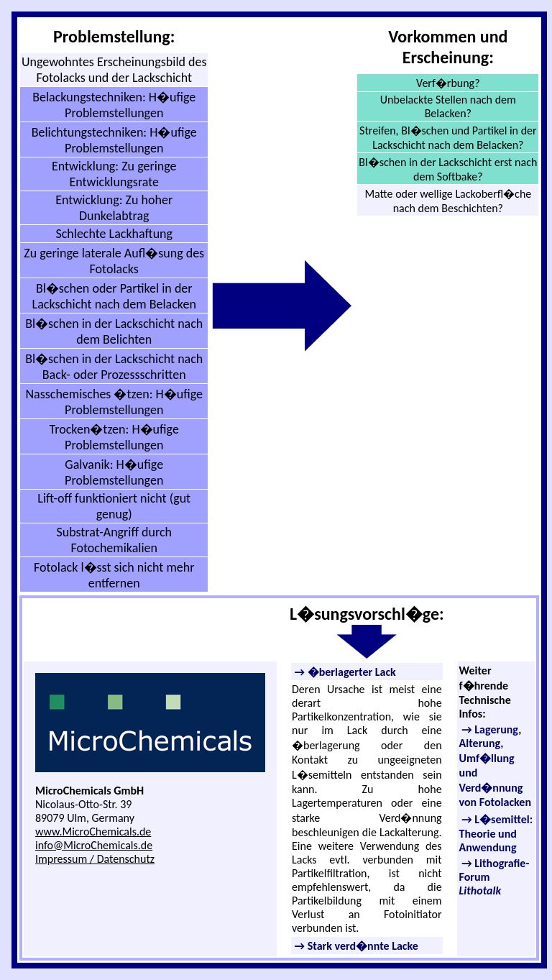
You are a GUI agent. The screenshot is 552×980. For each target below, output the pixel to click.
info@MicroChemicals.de (94, 845)
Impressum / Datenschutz (95, 859)
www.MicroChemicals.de (93, 832)
